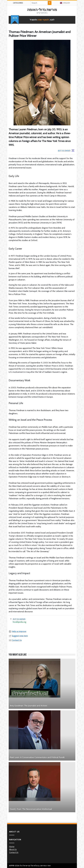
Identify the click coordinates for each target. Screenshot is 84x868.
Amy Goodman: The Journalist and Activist (28, 706)
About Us (13, 849)
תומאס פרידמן (66, 150)
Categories (18, 3)
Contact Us (15, 640)
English (65, 3)
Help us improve (17, 631)
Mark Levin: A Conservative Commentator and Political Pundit (37, 757)
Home (12, 847)
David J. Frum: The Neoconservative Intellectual (31, 809)
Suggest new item (18, 636)
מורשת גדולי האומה (42, 10)
